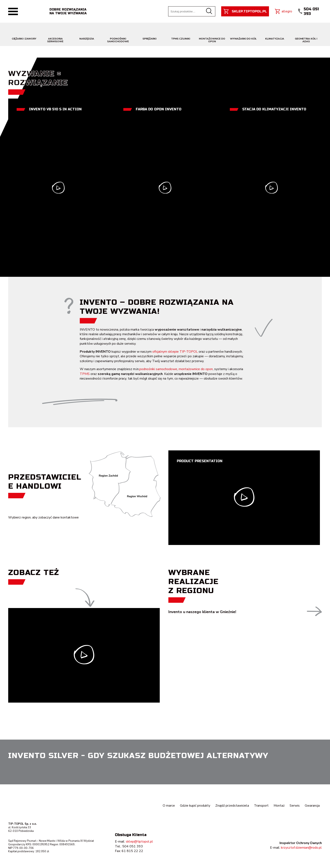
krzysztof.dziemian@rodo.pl (301, 848)
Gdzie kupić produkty (194, 806)
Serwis (295, 806)
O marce (168, 806)
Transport (261, 806)
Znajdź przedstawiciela (232, 806)
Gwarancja (312, 806)
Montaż (279, 806)
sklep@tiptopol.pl (139, 842)
